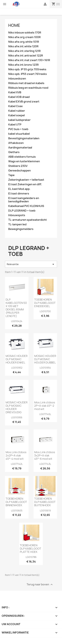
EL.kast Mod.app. (19, 189)
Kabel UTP (15, 125)
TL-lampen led (17, 224)
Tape (11, 175)
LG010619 (45, 511)
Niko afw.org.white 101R (24, 42)
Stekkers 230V (18, 166)
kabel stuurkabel (19, 134)
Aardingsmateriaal (20, 148)
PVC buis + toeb (18, 129)
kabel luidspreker (19, 120)
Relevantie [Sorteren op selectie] (31, 264)
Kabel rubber (17, 111)
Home (14, 25)
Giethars (14, 152)
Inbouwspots (17, 215)
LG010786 (31, 557)
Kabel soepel (17, 115)
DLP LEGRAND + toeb (22, 211)
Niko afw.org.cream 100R (24, 37)
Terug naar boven (40, 584)
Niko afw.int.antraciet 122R (26, 56)
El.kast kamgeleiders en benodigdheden (24, 200)
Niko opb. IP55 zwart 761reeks (28, 74)
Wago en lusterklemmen (24, 161)
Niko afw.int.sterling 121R (24, 51)
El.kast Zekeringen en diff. (25, 184)
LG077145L (45, 414)
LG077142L (17, 464)
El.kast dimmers (19, 194)
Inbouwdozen (17, 79)
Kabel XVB (15, 92)
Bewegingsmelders (21, 229)
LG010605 (17, 511)
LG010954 (45, 368)
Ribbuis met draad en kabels (26, 83)
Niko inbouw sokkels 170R (25, 33)
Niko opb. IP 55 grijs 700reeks (27, 69)
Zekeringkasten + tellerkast (26, 180)
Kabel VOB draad (19, 97)
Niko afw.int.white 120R (23, 46)
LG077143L (45, 464)
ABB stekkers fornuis (22, 157)
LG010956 (17, 417)
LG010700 (45, 311)
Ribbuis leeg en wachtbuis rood (28, 88)
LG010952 (17, 368)
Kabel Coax (15, 106)
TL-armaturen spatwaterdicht (28, 220)
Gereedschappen (20, 171)
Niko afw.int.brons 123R (23, 65)
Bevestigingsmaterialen (24, 138)
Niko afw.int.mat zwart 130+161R (29, 60)
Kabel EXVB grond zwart (24, 102)
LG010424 (17, 321)
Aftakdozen (16, 143)
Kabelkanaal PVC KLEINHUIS (26, 206)
